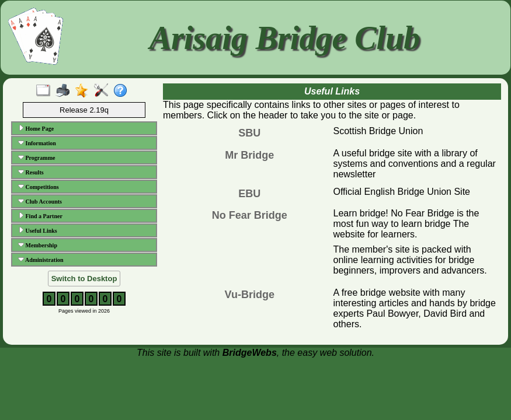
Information (37, 143)
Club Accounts (40, 201)
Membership (38, 245)
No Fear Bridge (250, 215)
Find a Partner (40, 216)
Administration (41, 260)
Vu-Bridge (250, 295)
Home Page (36, 128)
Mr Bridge (249, 155)
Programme (36, 157)
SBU (249, 133)
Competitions (39, 187)
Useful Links (38, 230)
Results (31, 172)
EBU (249, 194)
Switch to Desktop (84, 279)
